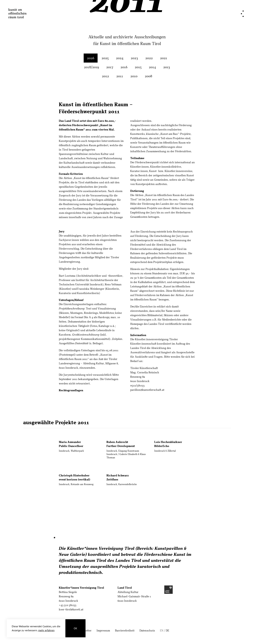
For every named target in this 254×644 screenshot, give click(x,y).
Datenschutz (147, 630)
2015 (138, 67)
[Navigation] (242, 14)
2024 (120, 58)
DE (167, 630)
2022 (149, 58)
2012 (105, 76)
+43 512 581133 (68, 605)
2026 (91, 58)
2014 (152, 67)
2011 (120, 76)
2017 (110, 67)
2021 (164, 58)
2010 (134, 76)
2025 (105, 58)
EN (162, 630)
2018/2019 (91, 67)
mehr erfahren (46, 630)
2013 (167, 67)
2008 (148, 76)
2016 (124, 67)
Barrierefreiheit (125, 630)
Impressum (103, 630)
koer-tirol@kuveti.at (71, 609)
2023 (134, 58)
